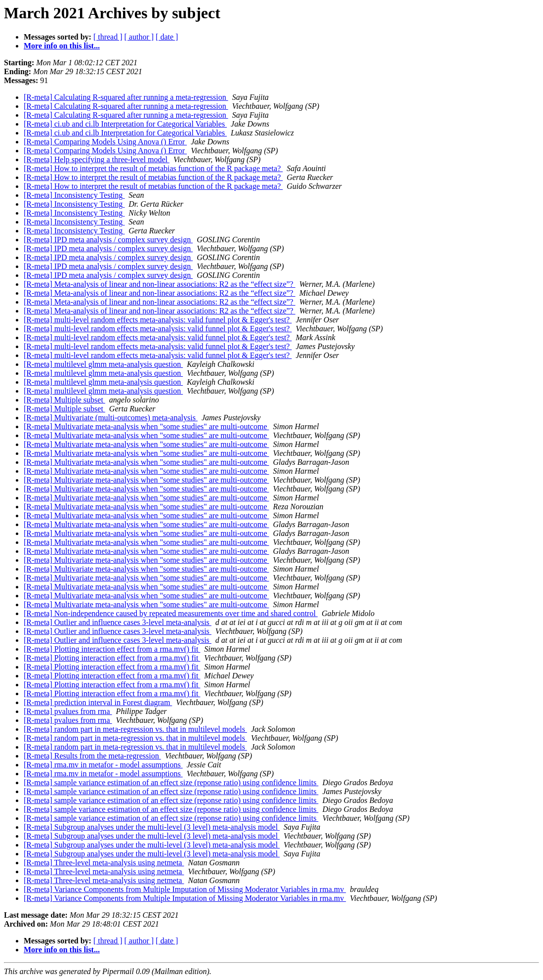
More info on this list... (62, 46)
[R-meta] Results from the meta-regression (92, 756)
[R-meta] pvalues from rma (68, 711)
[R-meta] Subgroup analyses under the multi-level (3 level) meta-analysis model (152, 827)
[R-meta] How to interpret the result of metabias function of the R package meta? (153, 168)
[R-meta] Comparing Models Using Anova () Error (105, 142)
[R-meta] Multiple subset (64, 400)
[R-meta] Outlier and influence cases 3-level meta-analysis (118, 622)
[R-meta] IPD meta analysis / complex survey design (108, 240)
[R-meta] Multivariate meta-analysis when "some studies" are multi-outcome (146, 426)
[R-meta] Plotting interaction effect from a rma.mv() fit (112, 649)
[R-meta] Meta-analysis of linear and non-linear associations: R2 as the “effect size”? (160, 284)
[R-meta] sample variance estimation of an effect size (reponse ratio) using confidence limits (171, 782)
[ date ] (167, 37)
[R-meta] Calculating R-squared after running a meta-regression (126, 97)
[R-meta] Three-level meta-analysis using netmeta (104, 863)
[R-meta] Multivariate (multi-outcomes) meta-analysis (111, 418)
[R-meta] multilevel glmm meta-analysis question (103, 364)
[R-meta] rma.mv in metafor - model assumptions (103, 765)
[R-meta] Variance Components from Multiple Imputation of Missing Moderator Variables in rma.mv (185, 889)
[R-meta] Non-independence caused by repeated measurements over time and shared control (171, 613)
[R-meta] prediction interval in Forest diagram (98, 702)
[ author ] (139, 37)
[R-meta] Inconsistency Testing (74, 195)
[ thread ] (108, 37)
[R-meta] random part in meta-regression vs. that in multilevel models (135, 729)
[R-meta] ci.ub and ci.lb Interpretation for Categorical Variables (125, 124)
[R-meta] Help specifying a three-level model (97, 159)
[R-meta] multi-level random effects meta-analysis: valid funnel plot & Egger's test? (158, 320)
